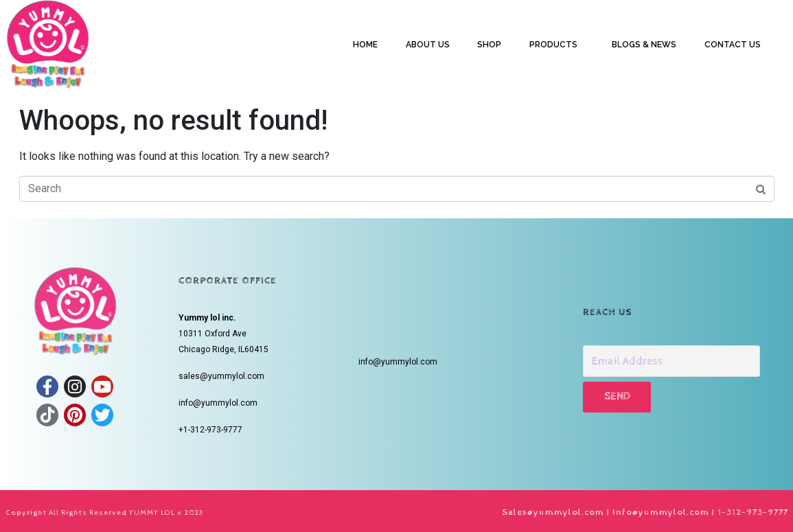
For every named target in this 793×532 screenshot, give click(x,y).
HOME (365, 45)
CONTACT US (733, 45)
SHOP (489, 45)
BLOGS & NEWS (644, 45)
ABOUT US (428, 45)
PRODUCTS (553, 45)
